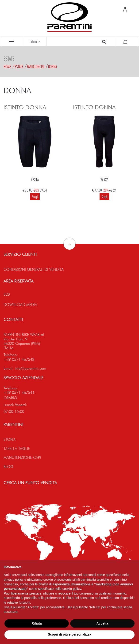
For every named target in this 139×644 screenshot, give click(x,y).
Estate (19, 67)
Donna (53, 67)
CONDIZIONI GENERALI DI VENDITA (34, 269)
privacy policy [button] (14, 580)
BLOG (8, 467)
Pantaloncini (36, 67)
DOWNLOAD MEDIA (20, 305)
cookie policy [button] (72, 589)
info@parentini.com (31, 368)
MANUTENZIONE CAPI (22, 458)
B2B (7, 294)
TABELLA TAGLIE (17, 449)
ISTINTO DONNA (25, 107)
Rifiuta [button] (37, 623)
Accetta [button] (102, 623)
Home (7, 67)
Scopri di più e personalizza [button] (69, 634)
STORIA (10, 439)
